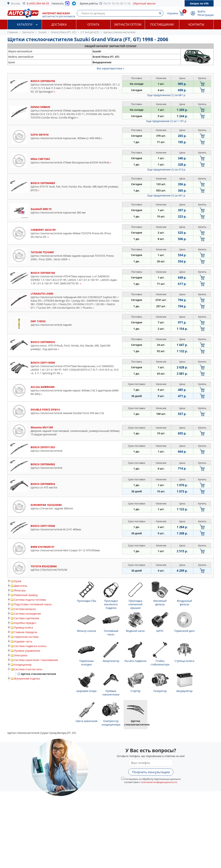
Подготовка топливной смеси (33, 604)
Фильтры (20, 590)
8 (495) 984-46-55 (38, 3)
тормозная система (26, 637)
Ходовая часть (23, 641)
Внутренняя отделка (27, 679)
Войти (202, 11)
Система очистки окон (28, 669)
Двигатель (21, 586)
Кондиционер (23, 665)
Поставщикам (162, 24)
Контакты (196, 24)
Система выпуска (25, 609)
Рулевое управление (27, 651)
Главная (13, 32)
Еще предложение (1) (167, 95)
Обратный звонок (144, 3)
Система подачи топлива (30, 600)
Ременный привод (26, 595)
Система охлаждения (27, 614)
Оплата (93, 24)
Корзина (173, 13)
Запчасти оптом (128, 24)
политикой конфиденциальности (159, 782)
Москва (15, 3)
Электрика (21, 655)
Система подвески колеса (30, 646)
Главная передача (26, 632)
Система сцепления (27, 618)
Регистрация (206, 15)
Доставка (59, 24)
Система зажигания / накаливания (36, 660)
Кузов (18, 581)
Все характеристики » (110, 68)
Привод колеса (24, 627)
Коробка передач (25, 623)
